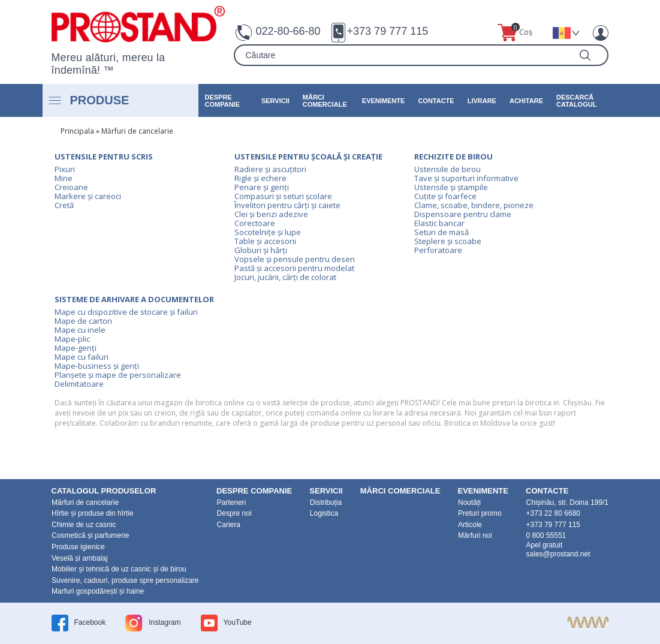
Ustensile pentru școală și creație (308, 157)
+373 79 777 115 (388, 31)
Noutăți (469, 502)
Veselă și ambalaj (79, 558)
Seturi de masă (441, 232)
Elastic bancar (439, 223)
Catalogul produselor (104, 491)
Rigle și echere (260, 178)
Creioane (71, 187)
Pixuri (65, 169)
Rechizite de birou (453, 157)
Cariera (229, 525)
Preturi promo (480, 513)
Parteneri (232, 502)
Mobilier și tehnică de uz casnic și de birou (119, 569)
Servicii (275, 101)
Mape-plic (72, 339)
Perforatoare (438, 250)
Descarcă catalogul (576, 101)
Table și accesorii (265, 241)
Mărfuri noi (475, 535)
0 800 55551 (546, 535)
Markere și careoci (88, 196)
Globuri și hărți (261, 250)
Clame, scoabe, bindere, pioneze (474, 205)
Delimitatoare (79, 384)
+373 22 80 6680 (553, 513)
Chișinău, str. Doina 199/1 (567, 502)
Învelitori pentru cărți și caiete (287, 205)
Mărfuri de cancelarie (137, 131)
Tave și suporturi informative (466, 178)
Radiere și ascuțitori (270, 169)
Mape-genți (76, 348)
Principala (77, 131)
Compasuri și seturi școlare (283, 196)
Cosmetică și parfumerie (90, 535)
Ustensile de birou (447, 169)
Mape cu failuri (82, 357)
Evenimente (384, 101)
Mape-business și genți (97, 366)
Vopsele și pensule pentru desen (295, 259)
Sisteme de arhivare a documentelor (134, 299)
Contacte (436, 101)
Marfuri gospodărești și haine (98, 591)
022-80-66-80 (288, 31)
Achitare (526, 101)
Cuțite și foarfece (445, 196)
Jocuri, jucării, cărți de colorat (285, 277)
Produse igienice (78, 547)
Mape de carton (83, 321)
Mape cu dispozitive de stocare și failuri (126, 312)
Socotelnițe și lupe (268, 232)
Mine (64, 178)
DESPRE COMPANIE (222, 101)
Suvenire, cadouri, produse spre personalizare (125, 580)
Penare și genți (262, 187)
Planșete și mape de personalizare (118, 375)
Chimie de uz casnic (84, 525)
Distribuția (326, 502)
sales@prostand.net (558, 554)
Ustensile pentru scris (104, 157)
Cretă (64, 205)
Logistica (324, 513)
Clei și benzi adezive (271, 214)
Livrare (482, 101)
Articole (470, 525)
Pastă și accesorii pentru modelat (294, 268)
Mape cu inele (80, 330)
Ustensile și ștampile (451, 187)
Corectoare (255, 223)
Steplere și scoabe (448, 241)
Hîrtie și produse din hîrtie (93, 513)
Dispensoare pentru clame (463, 214)
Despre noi (234, 513)
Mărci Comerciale (325, 101)
